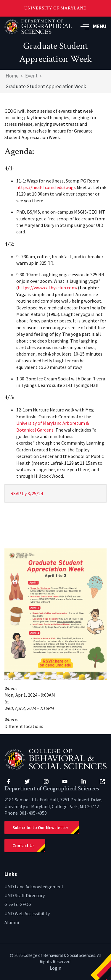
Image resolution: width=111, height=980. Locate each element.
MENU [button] (94, 26)
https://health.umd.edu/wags (46, 187)
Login (55, 968)
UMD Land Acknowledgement (34, 887)
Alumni (12, 922)
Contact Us (24, 846)
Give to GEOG (18, 904)
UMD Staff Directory (25, 895)
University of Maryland (55, 8)
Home (12, 76)
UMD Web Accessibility (27, 913)
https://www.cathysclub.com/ (48, 288)
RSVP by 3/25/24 (27, 493)
